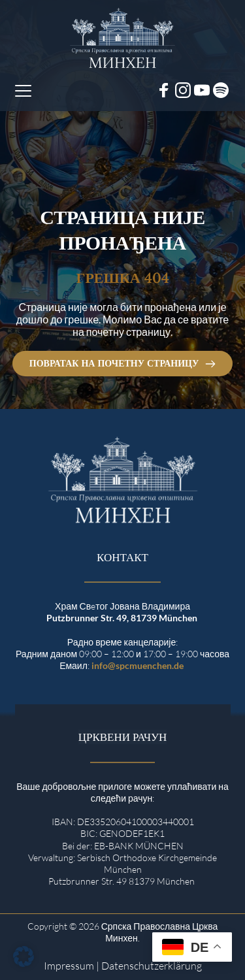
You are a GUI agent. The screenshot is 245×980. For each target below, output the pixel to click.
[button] (23, 90)
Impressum (69, 966)
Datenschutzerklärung (152, 966)
